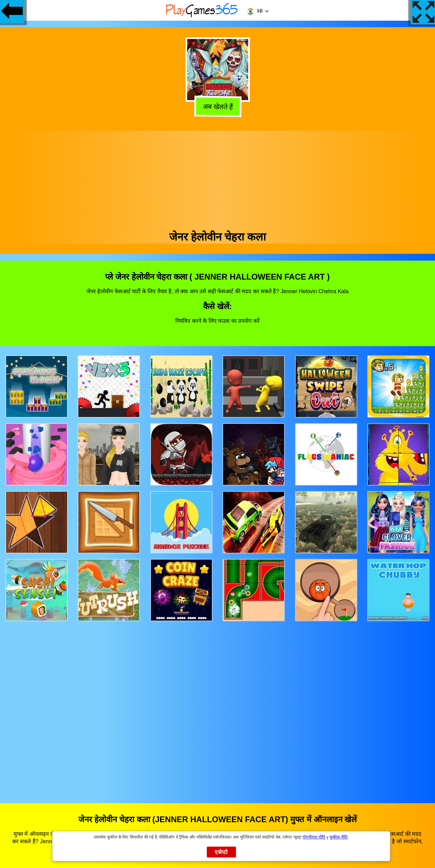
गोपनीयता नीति (314, 837)
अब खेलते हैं (216, 107)
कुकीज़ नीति (339, 837)
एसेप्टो (221, 852)
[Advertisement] (218, 178)
